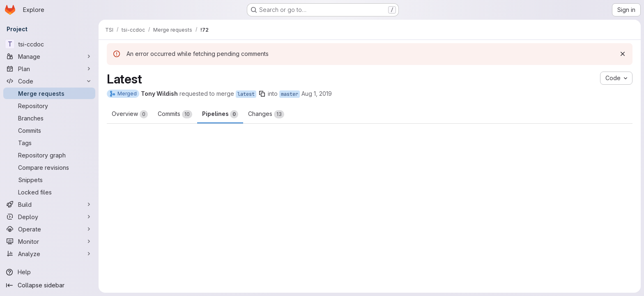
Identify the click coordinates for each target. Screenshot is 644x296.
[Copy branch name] (262, 94)
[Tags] (49, 143)
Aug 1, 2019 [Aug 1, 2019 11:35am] (317, 94)
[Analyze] (49, 254)
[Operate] (49, 229)
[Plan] (49, 69)
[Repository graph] (49, 155)
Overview (130, 114)
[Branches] (49, 118)
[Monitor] (49, 241)
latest (246, 94)
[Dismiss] (623, 54)
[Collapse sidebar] (49, 285)
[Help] (49, 272)
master (290, 94)
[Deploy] (49, 217)
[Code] (49, 81)
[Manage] (49, 56)
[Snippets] (49, 180)
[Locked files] (49, 192)
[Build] (49, 204)
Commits (175, 114)
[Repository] (49, 106)
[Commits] (49, 130)
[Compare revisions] (49, 167)
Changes (266, 114)
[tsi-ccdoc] (49, 44)
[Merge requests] (49, 93)
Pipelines (220, 114)
